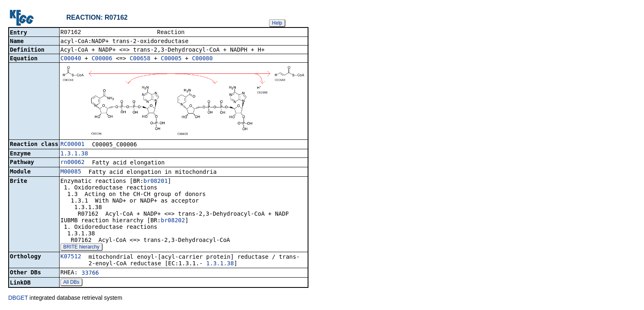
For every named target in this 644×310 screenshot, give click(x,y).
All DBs (71, 283)
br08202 (173, 221)
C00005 (171, 59)
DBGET (18, 299)
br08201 (155, 182)
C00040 (71, 59)
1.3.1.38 (74, 154)
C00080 (202, 59)
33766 (90, 274)
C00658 (140, 59)
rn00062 (72, 163)
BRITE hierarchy (81, 248)
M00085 (71, 172)
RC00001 (72, 145)
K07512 (71, 257)
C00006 (102, 59)
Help (277, 23)
